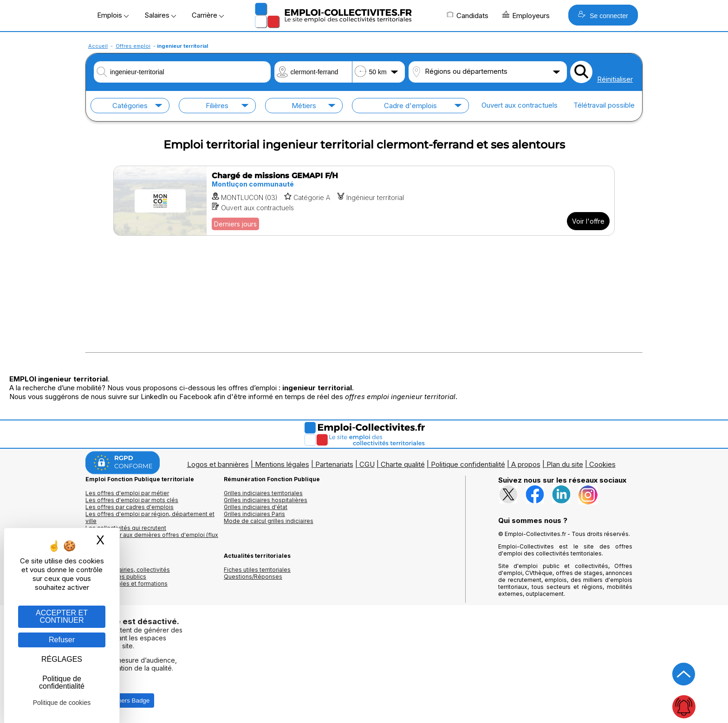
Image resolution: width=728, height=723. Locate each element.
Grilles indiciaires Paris (254, 514)
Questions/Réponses (253, 577)
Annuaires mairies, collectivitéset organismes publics (128, 573)
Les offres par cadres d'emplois (130, 507)
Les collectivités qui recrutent (126, 528)
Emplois (113, 15)
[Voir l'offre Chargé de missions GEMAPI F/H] (364, 201)
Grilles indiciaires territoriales (263, 493)
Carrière (208, 15)
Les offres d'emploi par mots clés (132, 500)
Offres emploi (133, 46)
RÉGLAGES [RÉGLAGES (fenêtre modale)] (62, 659)
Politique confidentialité (468, 464)
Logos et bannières (218, 464)
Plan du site (565, 464)
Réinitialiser (615, 79)
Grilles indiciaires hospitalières (266, 500)
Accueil (98, 46)
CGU (367, 464)
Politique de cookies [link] (62, 703)
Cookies (602, 464)
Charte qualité (403, 464)
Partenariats (334, 464)
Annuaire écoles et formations (127, 584)
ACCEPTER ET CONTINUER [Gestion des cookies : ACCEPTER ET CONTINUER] (62, 616)
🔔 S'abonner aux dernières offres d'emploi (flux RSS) (152, 538)
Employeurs (526, 15)
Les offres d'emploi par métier (127, 493)
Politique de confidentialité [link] (62, 682)
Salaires (160, 15)
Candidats (468, 15)
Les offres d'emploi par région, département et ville (150, 517)
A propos (526, 464)
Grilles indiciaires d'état (256, 507)
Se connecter (603, 15)
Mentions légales (282, 464)
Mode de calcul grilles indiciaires (269, 521)
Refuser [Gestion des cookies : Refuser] (62, 640)
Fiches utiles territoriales (257, 570)
